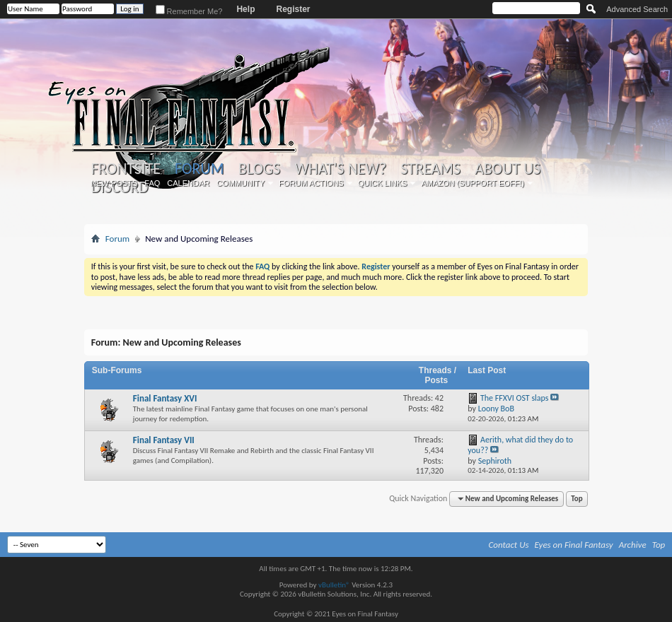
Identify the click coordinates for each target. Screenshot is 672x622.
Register (293, 9)
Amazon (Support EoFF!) (473, 183)
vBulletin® (334, 585)
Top (577, 499)
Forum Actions (311, 183)
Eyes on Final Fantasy (574, 545)
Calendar (188, 183)
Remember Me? (189, 11)
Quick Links (383, 183)
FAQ (152, 183)
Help (245, 9)
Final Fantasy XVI (165, 398)
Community (241, 183)
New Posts (114, 183)
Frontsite (126, 169)
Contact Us (509, 545)
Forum (199, 169)
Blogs (259, 169)
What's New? (340, 169)
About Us (508, 169)
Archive (633, 545)
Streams (430, 169)
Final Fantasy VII (164, 440)
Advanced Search (637, 9)
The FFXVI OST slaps (515, 398)
